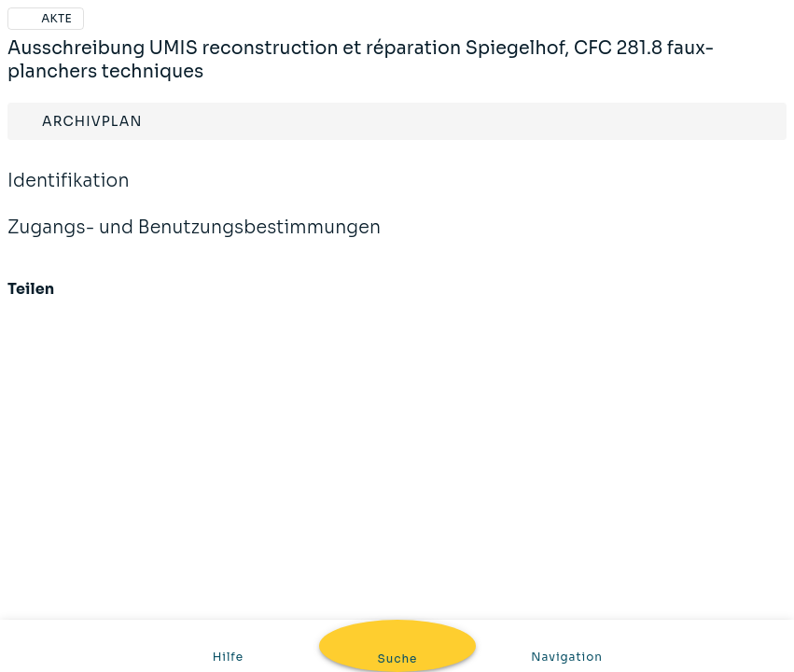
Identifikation (69, 193)
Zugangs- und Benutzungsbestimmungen (194, 240)
